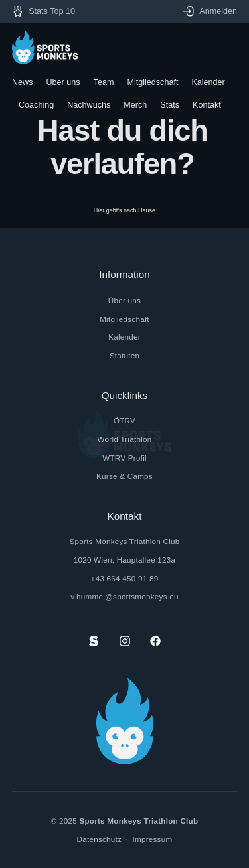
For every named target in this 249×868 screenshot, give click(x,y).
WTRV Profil (124, 458)
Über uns (124, 300)
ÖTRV (124, 420)
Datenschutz (100, 839)
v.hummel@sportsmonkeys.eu (124, 596)
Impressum (153, 839)
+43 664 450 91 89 (125, 578)
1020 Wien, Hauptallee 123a (125, 560)
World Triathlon (125, 439)
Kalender (124, 337)
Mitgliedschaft (124, 319)
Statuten (124, 355)
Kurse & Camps (124, 476)
